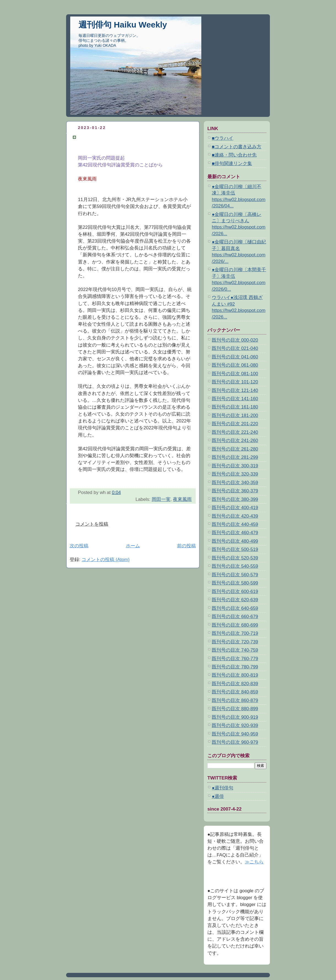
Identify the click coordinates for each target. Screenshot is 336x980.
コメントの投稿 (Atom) (105, 560)
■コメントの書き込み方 (237, 147)
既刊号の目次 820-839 (235, 684)
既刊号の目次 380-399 (235, 499)
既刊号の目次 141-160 (235, 399)
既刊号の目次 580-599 (235, 583)
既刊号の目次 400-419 (235, 508)
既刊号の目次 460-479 (235, 533)
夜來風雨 (182, 499)
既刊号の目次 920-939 (235, 725)
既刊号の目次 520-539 (235, 558)
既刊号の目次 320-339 (235, 474)
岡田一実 (161, 499)
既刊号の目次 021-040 (235, 348)
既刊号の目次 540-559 (235, 566)
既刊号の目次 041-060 (235, 357)
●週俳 (218, 796)
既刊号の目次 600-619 (235, 591)
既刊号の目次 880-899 (235, 709)
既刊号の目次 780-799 (235, 667)
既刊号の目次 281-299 (235, 457)
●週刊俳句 (223, 788)
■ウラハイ (223, 138)
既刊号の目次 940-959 (235, 734)
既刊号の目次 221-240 (235, 432)
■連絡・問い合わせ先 (234, 155)
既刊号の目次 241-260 (235, 440)
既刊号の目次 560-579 (235, 575)
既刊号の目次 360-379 (235, 491)
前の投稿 (186, 546)
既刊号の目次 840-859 (235, 692)
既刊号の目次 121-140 (235, 390)
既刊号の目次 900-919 (235, 717)
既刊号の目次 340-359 (235, 483)
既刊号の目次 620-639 (235, 600)
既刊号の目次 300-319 (235, 466)
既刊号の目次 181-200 (235, 415)
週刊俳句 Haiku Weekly (123, 25)
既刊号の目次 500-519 (235, 549)
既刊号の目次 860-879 (235, 700)
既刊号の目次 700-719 (235, 633)
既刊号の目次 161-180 (235, 407)
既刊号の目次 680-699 (235, 625)
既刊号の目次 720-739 (235, 642)
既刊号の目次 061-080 (235, 365)
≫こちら (254, 862)
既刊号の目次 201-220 (235, 424)
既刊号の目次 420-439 (235, 516)
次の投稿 (79, 546)
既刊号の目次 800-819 (235, 675)
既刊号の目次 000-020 (235, 340)
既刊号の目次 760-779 (235, 659)
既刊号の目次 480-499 (235, 541)
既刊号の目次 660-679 (235, 617)
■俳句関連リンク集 (232, 164)
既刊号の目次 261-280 (235, 449)
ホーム (133, 546)
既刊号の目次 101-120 (235, 382)
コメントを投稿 (92, 524)
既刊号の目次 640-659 (235, 608)
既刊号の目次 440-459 (235, 524)
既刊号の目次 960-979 (235, 742)
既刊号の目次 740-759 (235, 650)
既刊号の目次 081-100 (235, 374)
